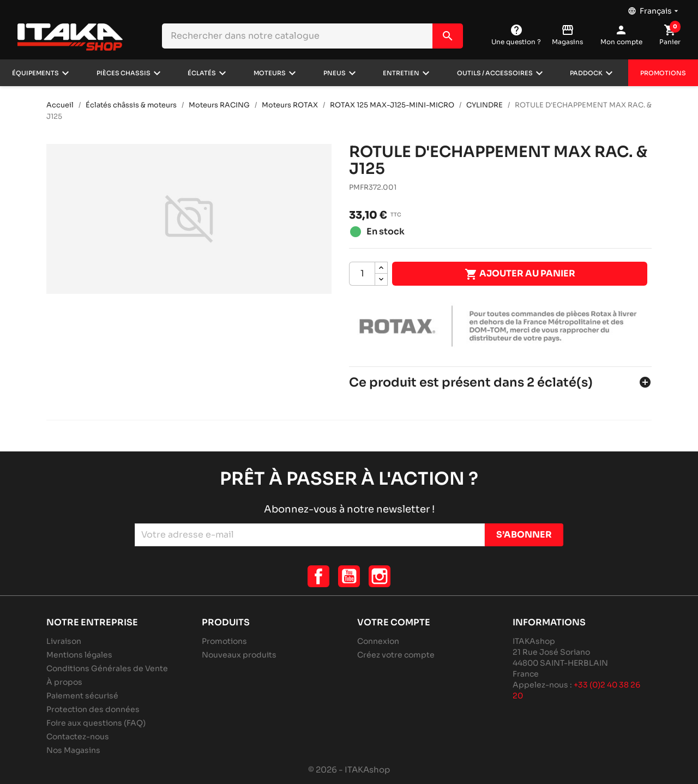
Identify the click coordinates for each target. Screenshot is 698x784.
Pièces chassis (124, 73)
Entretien (401, 73)
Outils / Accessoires (495, 73)
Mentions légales (79, 655)
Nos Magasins (73, 750)
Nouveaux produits (239, 655)
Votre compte (394, 622)
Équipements (35, 73)
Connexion (378, 641)
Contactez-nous (78, 737)
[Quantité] (362, 274)
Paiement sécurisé (82, 696)
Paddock (586, 73)
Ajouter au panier (520, 274)
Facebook (318, 576)
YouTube (349, 576)
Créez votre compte (396, 655)
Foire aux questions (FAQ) (96, 723)
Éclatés (202, 73)
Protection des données (93, 709)
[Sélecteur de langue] (654, 8)
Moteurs (270, 73)
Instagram (380, 576)
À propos (64, 682)
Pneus (335, 73)
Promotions (663, 73)
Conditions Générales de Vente (107, 668)
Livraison (64, 641)
